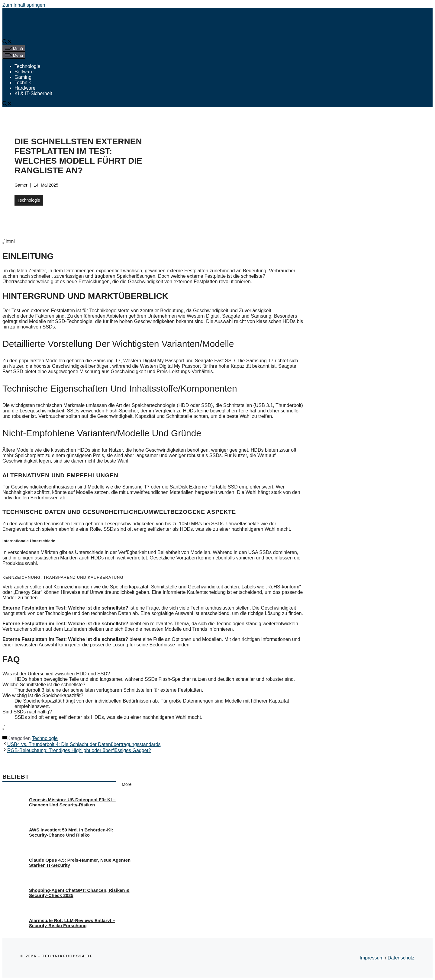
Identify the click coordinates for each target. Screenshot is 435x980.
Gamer (21, 185)
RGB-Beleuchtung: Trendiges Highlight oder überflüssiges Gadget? (79, 750)
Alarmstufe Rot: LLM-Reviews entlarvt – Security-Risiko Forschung (72, 923)
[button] (7, 42)
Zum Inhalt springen (24, 5)
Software (24, 72)
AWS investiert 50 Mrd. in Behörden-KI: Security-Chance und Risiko (71, 832)
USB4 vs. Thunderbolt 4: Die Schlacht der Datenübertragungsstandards (84, 744)
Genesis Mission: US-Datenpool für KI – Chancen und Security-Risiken (72, 802)
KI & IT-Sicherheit (33, 93)
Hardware (25, 88)
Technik (23, 83)
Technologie (27, 66)
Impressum (372, 958)
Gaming (23, 77)
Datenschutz (401, 958)
